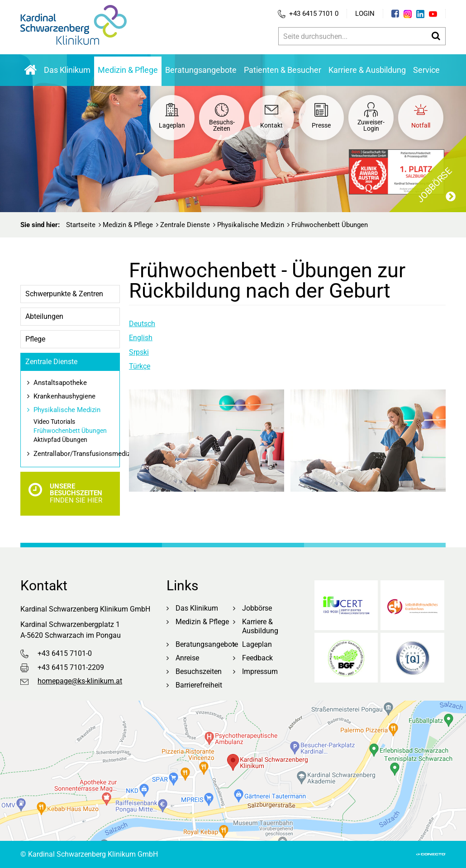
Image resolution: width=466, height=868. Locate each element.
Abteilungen (44, 316)
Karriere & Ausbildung (367, 70)
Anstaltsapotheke (60, 383)
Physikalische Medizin (251, 225)
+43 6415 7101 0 (308, 14)
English (141, 338)
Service (426, 70)
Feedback (257, 658)
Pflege (35, 339)
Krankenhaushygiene (64, 396)
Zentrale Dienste (185, 225)
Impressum (260, 671)
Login (365, 14)
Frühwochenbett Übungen (70, 431)
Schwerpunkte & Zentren (64, 294)
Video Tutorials (54, 422)
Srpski (139, 352)
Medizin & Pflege (128, 70)
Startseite (81, 225)
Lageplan (257, 644)
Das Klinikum (67, 70)
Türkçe (140, 366)
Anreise (187, 658)
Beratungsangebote (201, 70)
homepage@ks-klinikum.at (80, 681)
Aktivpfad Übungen (60, 440)
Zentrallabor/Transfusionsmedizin (76, 454)
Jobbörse (257, 608)
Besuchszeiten (199, 671)
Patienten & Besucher (283, 70)
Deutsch (142, 324)
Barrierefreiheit (199, 685)
